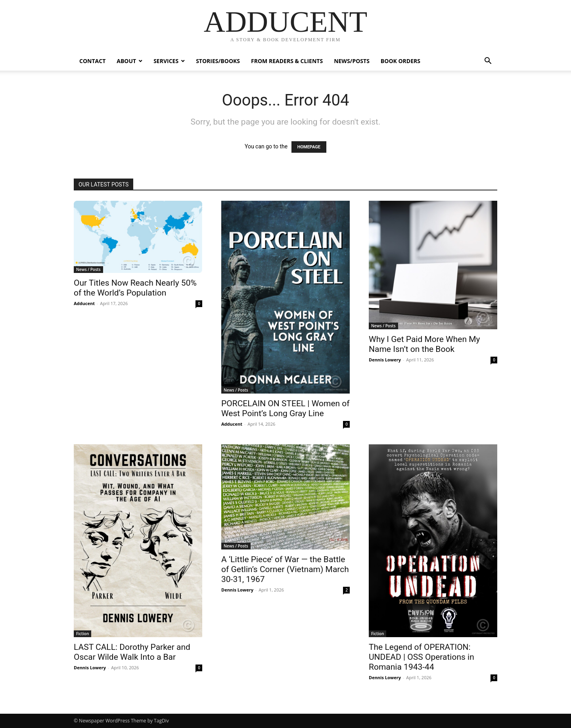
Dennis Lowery (385, 360)
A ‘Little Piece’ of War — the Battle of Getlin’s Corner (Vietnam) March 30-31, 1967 (285, 569)
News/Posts (352, 61)
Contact (92, 61)
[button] (488, 62)
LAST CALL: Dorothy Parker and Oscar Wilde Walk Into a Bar (132, 652)
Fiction (82, 634)
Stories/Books (218, 61)
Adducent (84, 303)
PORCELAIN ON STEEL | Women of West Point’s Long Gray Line (285, 408)
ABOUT (126, 61)
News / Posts (88, 269)
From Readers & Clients (287, 61)
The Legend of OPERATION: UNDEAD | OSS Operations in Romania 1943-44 (422, 657)
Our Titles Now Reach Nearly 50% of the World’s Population (135, 288)
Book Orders (400, 61)
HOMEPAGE (309, 147)
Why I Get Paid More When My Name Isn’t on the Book (424, 344)
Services (166, 61)
